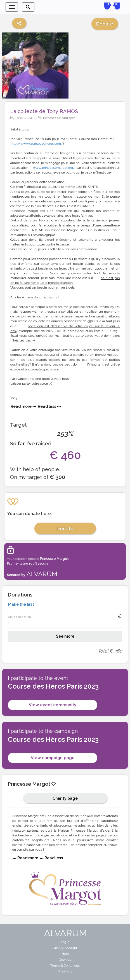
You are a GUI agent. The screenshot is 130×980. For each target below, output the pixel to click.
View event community (53, 705)
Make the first (21, 604)
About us (65, 971)
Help (65, 954)
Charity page (65, 798)
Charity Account (65, 948)
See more (65, 636)
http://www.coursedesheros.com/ (37, 144)
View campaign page (53, 758)
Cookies (65, 960)
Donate (105, 24)
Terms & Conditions (65, 965)
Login (65, 942)
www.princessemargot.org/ (54, 168)
